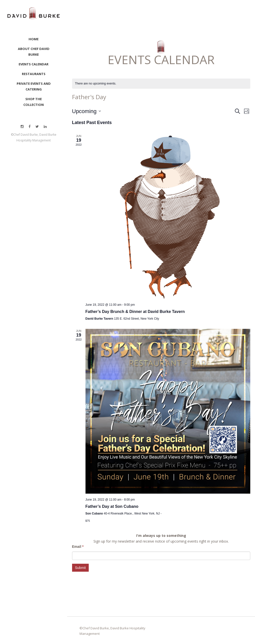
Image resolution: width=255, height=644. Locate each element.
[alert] (96, 84)
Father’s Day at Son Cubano (112, 506)
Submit (81, 568)
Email (78, 547)
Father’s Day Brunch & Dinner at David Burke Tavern (135, 312)
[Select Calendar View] (247, 111)
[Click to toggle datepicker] (86, 111)
